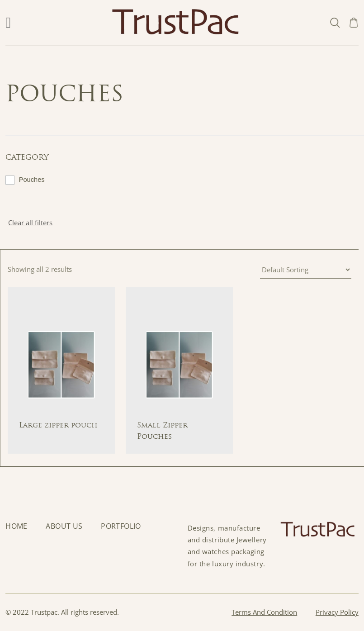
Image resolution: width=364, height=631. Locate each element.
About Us (64, 527)
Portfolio (121, 527)
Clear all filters (30, 223)
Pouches (32, 180)
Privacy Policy (337, 612)
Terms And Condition (264, 612)
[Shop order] (306, 270)
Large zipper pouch (58, 426)
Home (17, 527)
